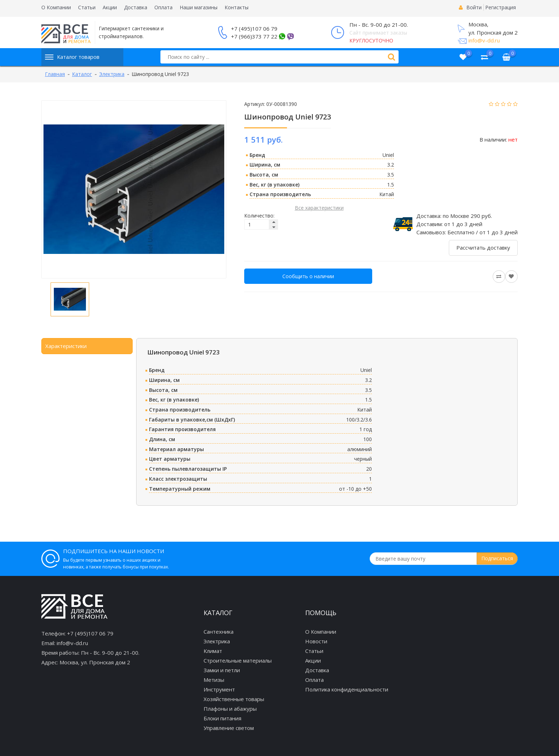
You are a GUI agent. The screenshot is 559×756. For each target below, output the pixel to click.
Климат (213, 651)
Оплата (163, 7)
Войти (474, 7)
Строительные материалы (238, 660)
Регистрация (501, 7)
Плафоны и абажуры (230, 709)
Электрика (217, 641)
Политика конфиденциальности (347, 689)
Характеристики (66, 346)
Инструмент (219, 689)
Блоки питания (222, 718)
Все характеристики (319, 208)
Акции (110, 7)
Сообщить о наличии (308, 276)
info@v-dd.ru (484, 40)
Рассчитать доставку (483, 247)
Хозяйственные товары (234, 699)
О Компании (56, 7)
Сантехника (219, 632)
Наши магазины (199, 7)
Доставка (136, 7)
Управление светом (229, 728)
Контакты (237, 7)
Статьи (87, 7)
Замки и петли (222, 670)
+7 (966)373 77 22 (254, 36)
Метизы (214, 680)
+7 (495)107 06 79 (254, 29)
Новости (316, 641)
